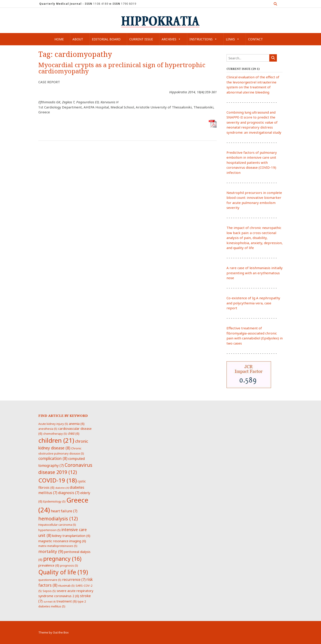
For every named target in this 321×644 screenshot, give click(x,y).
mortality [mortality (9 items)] (51, 551)
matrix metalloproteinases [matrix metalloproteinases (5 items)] (58, 546)
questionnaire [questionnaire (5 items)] (50, 580)
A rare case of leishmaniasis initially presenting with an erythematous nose (255, 273)
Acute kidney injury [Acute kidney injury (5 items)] (53, 424)
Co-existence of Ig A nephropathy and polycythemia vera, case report (253, 303)
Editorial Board (106, 39)
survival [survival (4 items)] (49, 602)
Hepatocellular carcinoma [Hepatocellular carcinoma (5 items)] (57, 525)
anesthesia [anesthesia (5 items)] (48, 429)
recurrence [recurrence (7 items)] (74, 580)
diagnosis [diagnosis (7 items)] (69, 493)
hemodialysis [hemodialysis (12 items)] (58, 518)
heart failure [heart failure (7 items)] (64, 511)
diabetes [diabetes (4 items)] (62, 488)
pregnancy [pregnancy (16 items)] (62, 559)
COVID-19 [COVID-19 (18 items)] (58, 480)
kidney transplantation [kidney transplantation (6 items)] (71, 536)
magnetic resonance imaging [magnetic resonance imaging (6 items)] (62, 541)
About (78, 39)
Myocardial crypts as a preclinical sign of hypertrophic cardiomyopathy (122, 68)
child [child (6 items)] (74, 433)
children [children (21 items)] (56, 440)
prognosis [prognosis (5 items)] (69, 565)
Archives (171, 39)
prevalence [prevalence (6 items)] (49, 565)
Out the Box (61, 632)
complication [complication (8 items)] (53, 458)
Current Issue (141, 39)
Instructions (203, 39)
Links (233, 39)
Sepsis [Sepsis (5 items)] (49, 591)
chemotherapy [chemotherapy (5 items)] (55, 434)
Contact (255, 39)
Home (59, 39)
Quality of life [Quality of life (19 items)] (63, 572)
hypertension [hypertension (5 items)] (49, 530)
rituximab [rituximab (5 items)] (66, 586)
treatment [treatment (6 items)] (67, 601)
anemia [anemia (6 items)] (77, 424)
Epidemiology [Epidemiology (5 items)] (54, 501)
